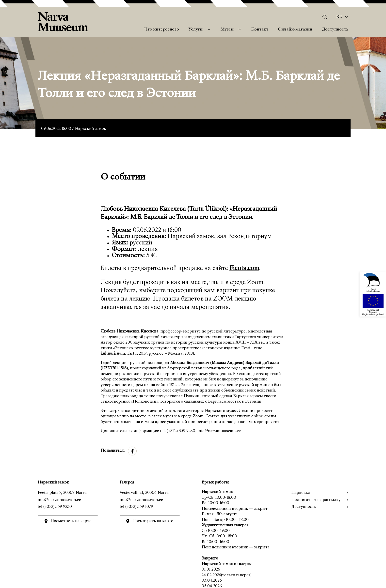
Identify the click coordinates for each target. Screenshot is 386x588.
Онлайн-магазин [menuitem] (295, 30)
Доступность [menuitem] (335, 30)
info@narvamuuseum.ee (59, 500)
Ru (339, 17)
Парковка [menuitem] (301, 493)
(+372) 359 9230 (58, 507)
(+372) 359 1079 (139, 507)
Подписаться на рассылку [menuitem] (316, 500)
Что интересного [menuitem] (162, 30)
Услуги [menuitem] (196, 30)
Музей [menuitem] (227, 30)
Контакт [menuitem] (260, 30)
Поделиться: (113, 451)
